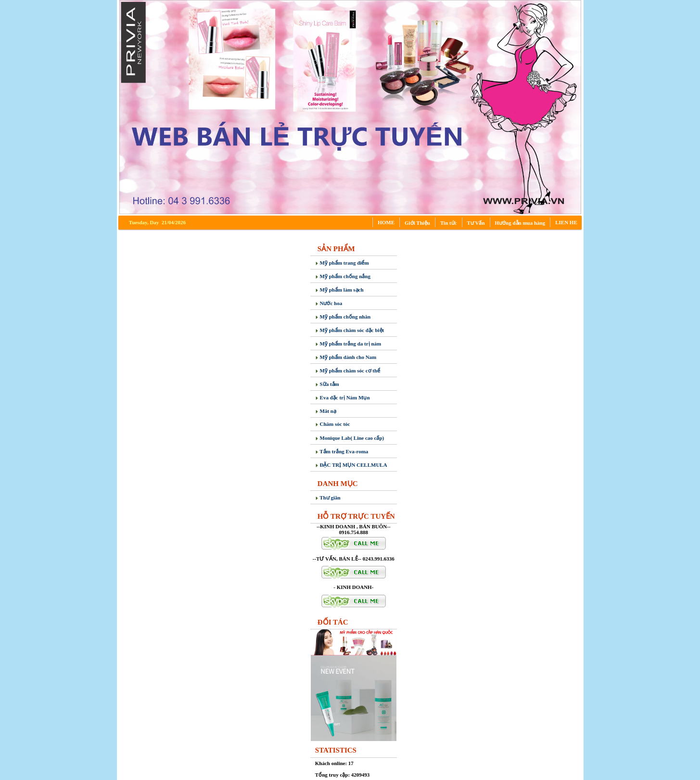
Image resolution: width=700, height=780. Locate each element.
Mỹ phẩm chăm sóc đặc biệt (350, 330)
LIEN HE (566, 222)
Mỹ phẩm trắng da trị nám (348, 344)
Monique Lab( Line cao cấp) (350, 438)
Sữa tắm (327, 384)
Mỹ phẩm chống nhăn (343, 317)
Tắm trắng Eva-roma (342, 451)
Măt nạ (326, 411)
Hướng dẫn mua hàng (520, 223)
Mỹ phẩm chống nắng (343, 276)
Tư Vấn (476, 223)
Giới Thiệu (417, 223)
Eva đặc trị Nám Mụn (343, 397)
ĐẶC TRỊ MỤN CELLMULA (351, 465)
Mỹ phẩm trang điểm (342, 263)
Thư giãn (328, 498)
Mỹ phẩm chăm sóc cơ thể (348, 371)
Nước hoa (329, 303)
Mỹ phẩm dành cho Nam (346, 357)
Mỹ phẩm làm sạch (339, 290)
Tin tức (449, 223)
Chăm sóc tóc (333, 424)
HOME (386, 222)
